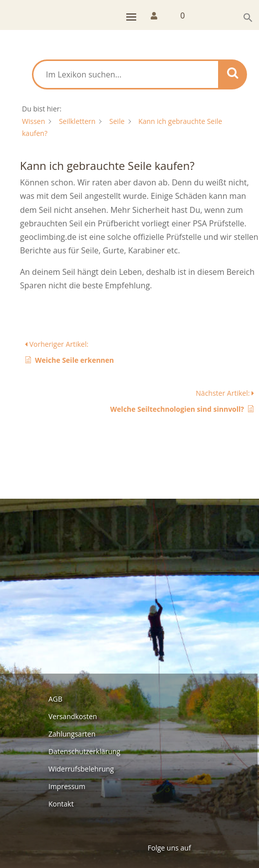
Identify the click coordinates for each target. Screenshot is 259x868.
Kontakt (61, 804)
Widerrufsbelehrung (81, 769)
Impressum (67, 786)
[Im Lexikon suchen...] (126, 74)
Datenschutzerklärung (84, 751)
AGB (55, 699)
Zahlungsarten (72, 734)
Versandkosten (73, 716)
